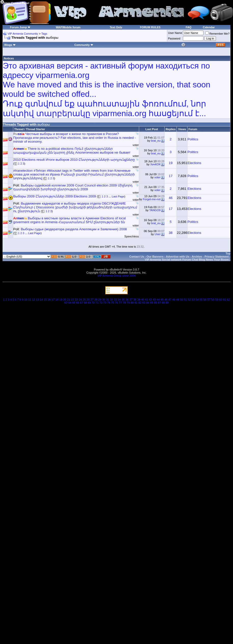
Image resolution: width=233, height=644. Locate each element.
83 (144, 303)
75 (113, 303)
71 (97, 303)
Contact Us (137, 257)
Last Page (118, 196)
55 (201, 300)
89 (167, 303)
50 (182, 300)
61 (224, 300)
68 (85, 303)
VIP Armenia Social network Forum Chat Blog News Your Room (187, 260)
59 (216, 300)
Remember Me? (217, 34)
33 (115, 300)
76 (116, 303)
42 (150, 300)
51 (185, 300)
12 (34, 300)
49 (178, 300)
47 (170, 300)
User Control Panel (15, 2)
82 (140, 303)
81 (136, 303)
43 (154, 300)
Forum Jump (18, 27)
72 (101, 303)
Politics (193, 139)
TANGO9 (155, 210)
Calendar (209, 27)
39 (139, 300)
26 (88, 300)
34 (119, 300)
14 (41, 300)
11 (30, 300)
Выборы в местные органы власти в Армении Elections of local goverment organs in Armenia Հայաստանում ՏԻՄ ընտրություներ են (69, 220)
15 (45, 300)
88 (163, 303)
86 (155, 303)
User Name (175, 33)
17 (171, 176)
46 (171, 198)
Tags (44, 34)
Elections (194, 163)
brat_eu (156, 141)
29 (100, 300)
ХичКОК (155, 164)
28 (96, 300)
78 (124, 303)
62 (228, 300)
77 (120, 303)
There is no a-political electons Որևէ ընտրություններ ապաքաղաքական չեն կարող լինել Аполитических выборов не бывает (72, 151)
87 (159, 303)
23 (76, 300)
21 (69, 300)
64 (70, 303)
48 (174, 300)
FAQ (189, 27)
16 (49, 300)
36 (127, 300)
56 (205, 300)
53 (193, 300)
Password (174, 38)
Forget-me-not (152, 199)
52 (189, 300)
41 (147, 300)
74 (109, 303)
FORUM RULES (150, 27)
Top (228, 253)
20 (65, 300)
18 (57, 300)
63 (66, 303)
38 (171, 233)
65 (74, 303)
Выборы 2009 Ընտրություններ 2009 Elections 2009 (55, 196)
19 (171, 163)
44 (158, 300)
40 (142, 300)
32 (111, 300)
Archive (197, 257)
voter (136, 145)
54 (197, 300)
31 (108, 300)
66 (78, 303)
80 (132, 303)
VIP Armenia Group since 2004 (117, 276)
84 (148, 303)
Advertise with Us (178, 257)
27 (92, 300)
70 (93, 303)
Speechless (132, 236)
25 (84, 300)
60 (221, 300)
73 (105, 303)
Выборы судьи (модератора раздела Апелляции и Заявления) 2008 (74, 229)
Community (84, 45)
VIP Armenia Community (23, 34)
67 (81, 303)
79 (128, 303)
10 (26, 300)
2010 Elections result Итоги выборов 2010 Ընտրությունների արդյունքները (74, 160)
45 (162, 300)
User (158, 234)
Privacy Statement (217, 257)
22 (72, 300)
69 (89, 303)
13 (37, 300)
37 (131, 300)
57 (209, 300)
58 (213, 300)
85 (152, 303)
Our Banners (155, 257)
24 (80, 300)
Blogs (10, 45)
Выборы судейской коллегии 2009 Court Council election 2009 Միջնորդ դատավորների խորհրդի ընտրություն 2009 (73, 187)
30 (104, 300)
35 (123, 300)
